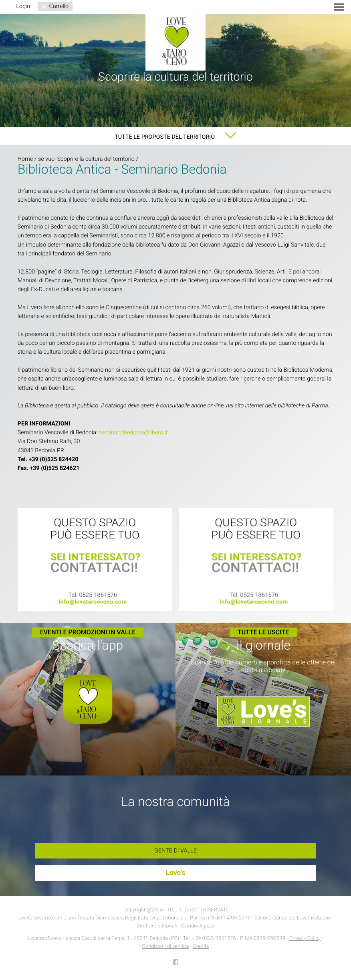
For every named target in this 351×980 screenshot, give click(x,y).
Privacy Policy (305, 938)
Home (25, 159)
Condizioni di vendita (165, 947)
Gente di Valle (175, 851)
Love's (176, 873)
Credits (201, 947)
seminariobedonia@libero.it (133, 432)
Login (23, 6)
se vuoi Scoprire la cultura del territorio (86, 159)
